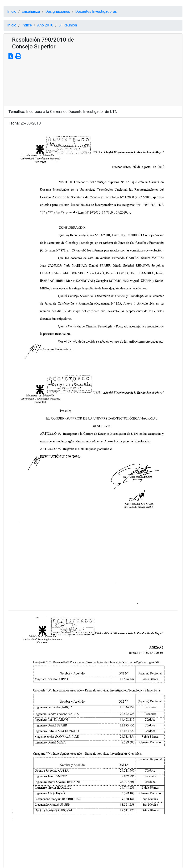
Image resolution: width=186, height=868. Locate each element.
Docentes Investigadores (96, 11)
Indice (27, 25)
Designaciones (58, 11)
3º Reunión (68, 25)
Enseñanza (31, 11)
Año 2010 (45, 25)
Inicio (12, 11)
